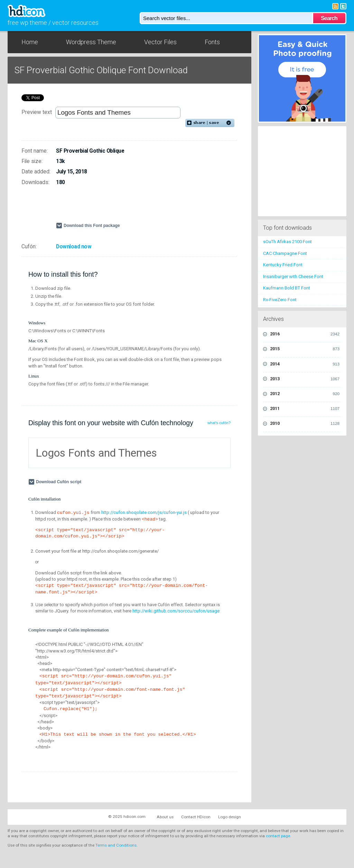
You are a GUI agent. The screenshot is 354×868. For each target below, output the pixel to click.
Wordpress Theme (91, 42)
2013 (305, 379)
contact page (278, 836)
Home (30, 42)
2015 (305, 349)
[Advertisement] (137, 207)
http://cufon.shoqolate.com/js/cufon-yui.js (144, 512)
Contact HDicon (196, 817)
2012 (305, 394)
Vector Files (160, 42)
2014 (305, 364)
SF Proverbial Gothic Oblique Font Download (101, 70)
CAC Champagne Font (285, 253)
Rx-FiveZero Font (280, 300)
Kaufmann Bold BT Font (287, 288)
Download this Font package (92, 226)
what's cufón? (219, 423)
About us (165, 817)
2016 (305, 334)
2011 (305, 409)
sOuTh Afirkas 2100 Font (287, 242)
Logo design (230, 817)
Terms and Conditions (116, 845)
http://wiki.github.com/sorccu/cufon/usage (176, 611)
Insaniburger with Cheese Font (293, 276)
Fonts (212, 42)
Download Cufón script (59, 482)
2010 (305, 423)
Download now (74, 247)
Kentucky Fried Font (283, 265)
